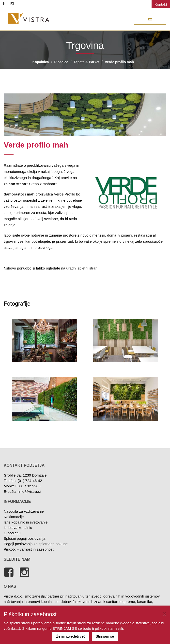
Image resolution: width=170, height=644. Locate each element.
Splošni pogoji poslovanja (24, 538)
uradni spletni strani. (83, 268)
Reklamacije (14, 517)
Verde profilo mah (119, 62)
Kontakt (161, 4)
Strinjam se (105, 636)
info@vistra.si (30, 491)
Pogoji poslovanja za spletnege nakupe (36, 544)
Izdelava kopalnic (18, 528)
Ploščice (61, 62)
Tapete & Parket (86, 62)
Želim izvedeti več (71, 636)
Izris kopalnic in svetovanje (26, 522)
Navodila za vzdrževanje (24, 511)
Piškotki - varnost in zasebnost (29, 549)
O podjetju (12, 533)
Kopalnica (41, 62)
